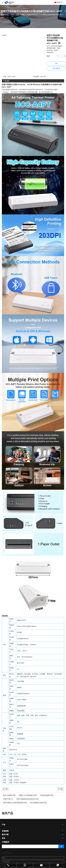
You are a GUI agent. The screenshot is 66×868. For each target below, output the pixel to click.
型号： (5, 77)
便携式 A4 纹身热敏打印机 (28, 795)
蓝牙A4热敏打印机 (9, 795)
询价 (56, 63)
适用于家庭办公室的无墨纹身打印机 (15, 803)
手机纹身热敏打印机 (47, 795)
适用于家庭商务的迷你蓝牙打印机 (27, 799)
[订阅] (61, 846)
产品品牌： (37, 77)
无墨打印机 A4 (8, 799)
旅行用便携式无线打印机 (38, 803)
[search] (30, 846)
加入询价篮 (56, 68)
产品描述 (6, 81)
